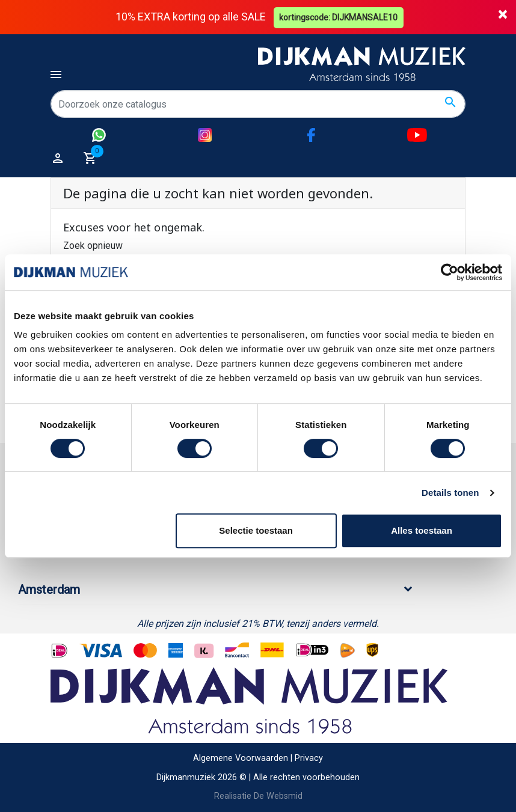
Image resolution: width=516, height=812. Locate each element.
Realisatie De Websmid (258, 796)
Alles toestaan (422, 530)
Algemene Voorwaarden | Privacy (258, 758)
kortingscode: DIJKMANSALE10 (339, 17)
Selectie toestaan (256, 530)
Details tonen (450, 493)
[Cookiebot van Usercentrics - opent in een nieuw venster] (450, 272)
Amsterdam (49, 590)
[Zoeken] (258, 104)
